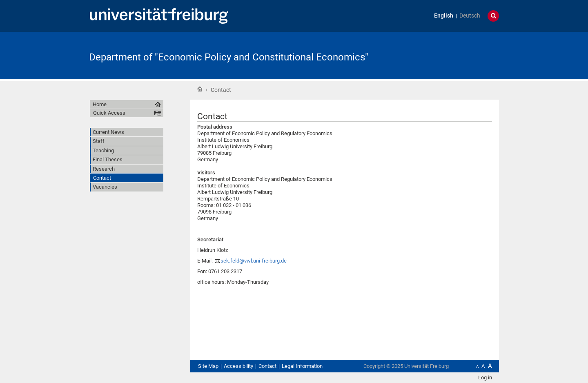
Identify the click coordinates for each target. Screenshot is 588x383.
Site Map (208, 366)
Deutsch (470, 16)
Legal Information (302, 366)
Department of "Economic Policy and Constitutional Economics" (229, 57)
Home (200, 89)
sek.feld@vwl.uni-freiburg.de (254, 261)
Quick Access (109, 113)
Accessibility (238, 366)
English (444, 16)
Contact (267, 366)
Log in (485, 377)
